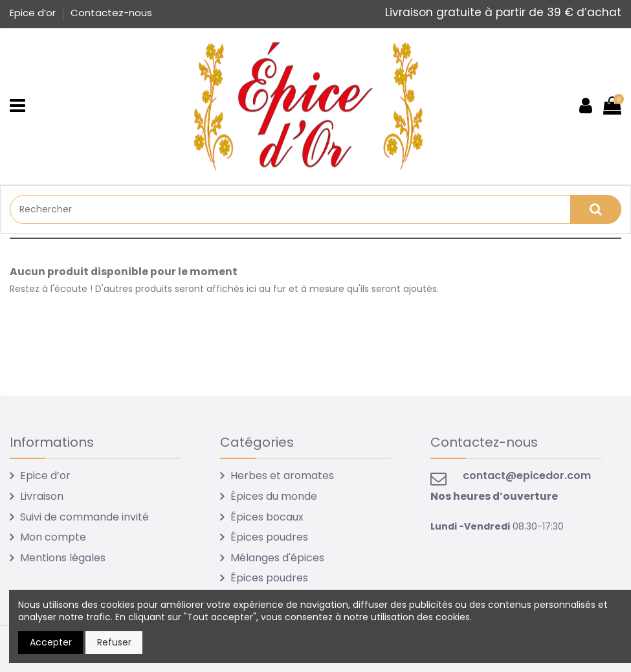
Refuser (114, 642)
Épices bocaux (267, 517)
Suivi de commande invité (84, 517)
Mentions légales (63, 558)
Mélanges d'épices (277, 558)
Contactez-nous (111, 13)
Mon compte (53, 537)
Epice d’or (34, 13)
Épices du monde (274, 496)
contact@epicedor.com (527, 476)
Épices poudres (269, 537)
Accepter (51, 642)
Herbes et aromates (282, 476)
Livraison (42, 496)
